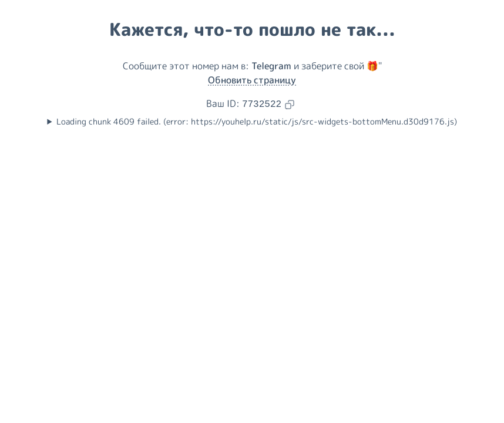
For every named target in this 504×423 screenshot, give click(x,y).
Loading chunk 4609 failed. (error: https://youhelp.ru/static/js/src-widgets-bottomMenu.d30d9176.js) (257, 122)
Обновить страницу (252, 80)
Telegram (271, 66)
